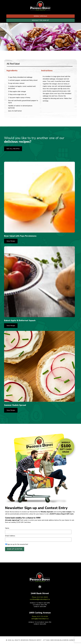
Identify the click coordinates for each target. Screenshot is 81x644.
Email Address (10, 536)
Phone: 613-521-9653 (40, 597)
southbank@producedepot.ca (40, 599)
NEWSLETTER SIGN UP (40, 20)
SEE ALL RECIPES (13, 149)
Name (7, 528)
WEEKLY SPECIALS (40, 16)
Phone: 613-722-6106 (40, 617)
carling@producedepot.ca (40, 619)
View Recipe (11, 241)
